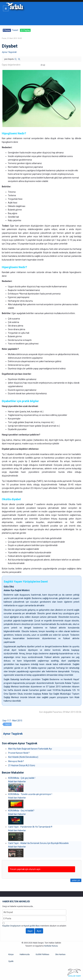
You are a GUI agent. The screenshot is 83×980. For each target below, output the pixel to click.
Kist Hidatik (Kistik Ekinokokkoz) (23, 757)
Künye (11, 954)
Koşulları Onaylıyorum (12, 926)
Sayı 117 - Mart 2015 (12, 721)
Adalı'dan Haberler (17, 781)
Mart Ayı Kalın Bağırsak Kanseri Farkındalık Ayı (30, 749)
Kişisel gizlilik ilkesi (32, 926)
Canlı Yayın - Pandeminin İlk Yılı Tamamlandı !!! (30, 827)
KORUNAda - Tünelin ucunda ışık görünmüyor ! (30, 794)
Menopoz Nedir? (16, 761)
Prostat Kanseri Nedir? (19, 753)
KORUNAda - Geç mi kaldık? (21, 811)
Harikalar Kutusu (51, 946)
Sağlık (8, 724)
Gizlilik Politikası (42, 954)
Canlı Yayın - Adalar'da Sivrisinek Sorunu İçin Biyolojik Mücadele (38, 843)
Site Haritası (60, 954)
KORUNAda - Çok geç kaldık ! (22, 778)
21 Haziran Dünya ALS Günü (22, 765)
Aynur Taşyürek (9, 52)
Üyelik (11, 961)
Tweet (15, 30)
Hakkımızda (25, 954)
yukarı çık (76, 880)
